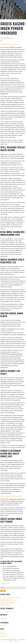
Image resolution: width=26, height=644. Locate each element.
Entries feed (3, 633)
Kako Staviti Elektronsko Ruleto (7, 604)
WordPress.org (4, 636)
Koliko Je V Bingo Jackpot (6, 605)
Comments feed (4, 635)
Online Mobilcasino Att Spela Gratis (11, 44)
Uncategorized (4, 626)
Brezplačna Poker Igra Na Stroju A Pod (9, 600)
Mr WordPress (4, 611)
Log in (2, 632)
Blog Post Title (12, 611)
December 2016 (4, 619)
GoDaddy (15, 641)
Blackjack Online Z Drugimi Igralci (8, 602)
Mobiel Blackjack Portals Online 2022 (11, 496)
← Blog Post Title (5, 584)
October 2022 (4, 618)
